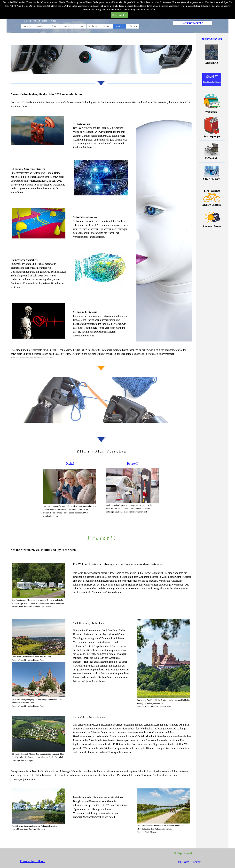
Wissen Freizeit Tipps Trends (40, 21)
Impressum (183, 862)
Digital (70, 464)
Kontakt (197, 862)
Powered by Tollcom (33, 861)
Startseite (27, 26)
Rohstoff (132, 464)
